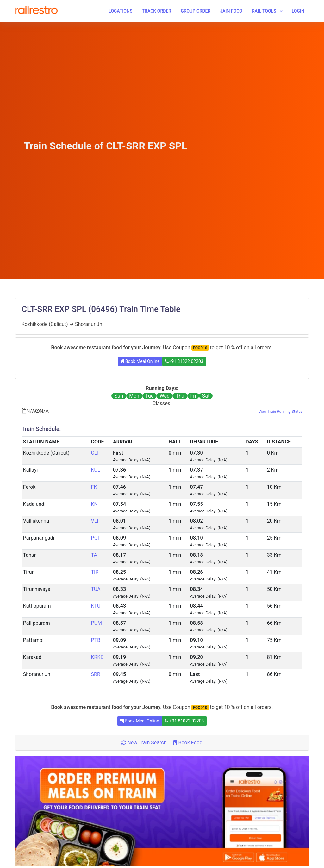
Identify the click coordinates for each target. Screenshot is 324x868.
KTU (96, 606)
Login (298, 11)
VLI (95, 521)
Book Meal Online (140, 361)
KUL (96, 470)
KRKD (97, 657)
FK (94, 487)
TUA (96, 589)
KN (94, 504)
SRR (96, 674)
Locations (120, 11)
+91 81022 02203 (184, 361)
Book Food (187, 743)
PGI (95, 538)
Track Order (156, 11)
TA (94, 555)
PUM (97, 623)
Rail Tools (264, 11)
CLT (95, 453)
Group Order (196, 11)
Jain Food (231, 11)
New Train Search (144, 743)
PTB (96, 640)
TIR (95, 572)
